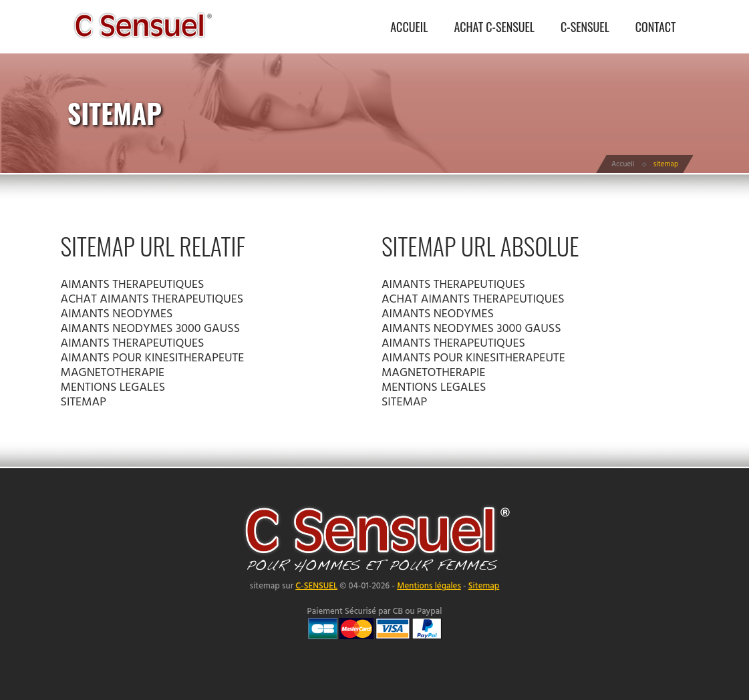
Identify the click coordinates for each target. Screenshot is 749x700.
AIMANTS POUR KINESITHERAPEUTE (153, 358)
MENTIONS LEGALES (113, 388)
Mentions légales (429, 586)
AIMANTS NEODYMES (117, 314)
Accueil (623, 164)
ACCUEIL (409, 27)
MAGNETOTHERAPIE (113, 373)
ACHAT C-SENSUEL (494, 27)
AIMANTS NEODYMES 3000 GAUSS (151, 329)
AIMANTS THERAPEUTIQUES (133, 285)
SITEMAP (84, 402)
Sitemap (484, 586)
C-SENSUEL (585, 27)
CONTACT (656, 27)
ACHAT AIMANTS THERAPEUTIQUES (152, 300)
